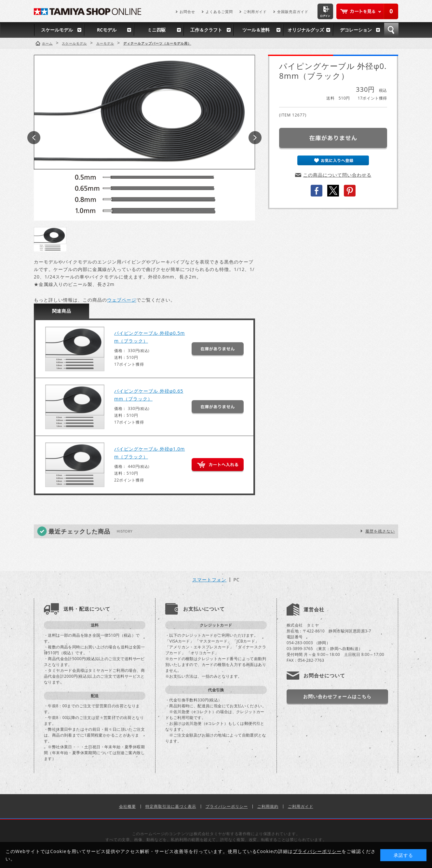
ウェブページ (122, 300)
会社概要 (128, 806)
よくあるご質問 (219, 12)
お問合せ (187, 12)
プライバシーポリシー (227, 806)
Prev (34, 138)
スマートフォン (209, 580)
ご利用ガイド (255, 12)
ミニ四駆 (156, 30)
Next (255, 138)
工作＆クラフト (206, 30)
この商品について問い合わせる (337, 175)
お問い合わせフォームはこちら (337, 696)
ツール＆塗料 (256, 30)
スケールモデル (57, 30)
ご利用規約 (268, 806)
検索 (391, 30)
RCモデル (107, 30)
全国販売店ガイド (293, 12)
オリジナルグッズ (306, 30)
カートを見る (367, 11)
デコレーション (356, 30)
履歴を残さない (380, 531)
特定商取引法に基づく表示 (171, 806)
